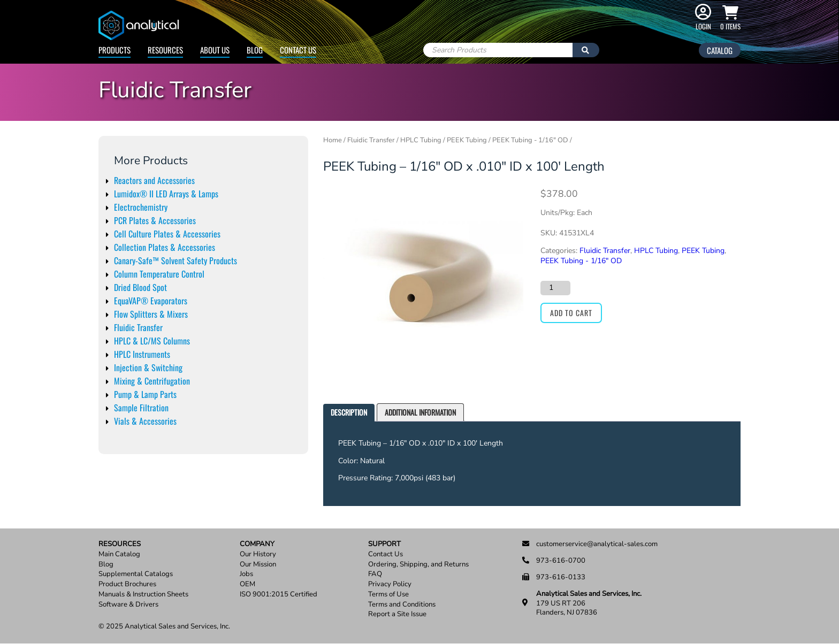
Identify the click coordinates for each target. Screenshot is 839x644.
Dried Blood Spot (140, 287)
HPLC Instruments (142, 354)
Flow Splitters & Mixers (151, 314)
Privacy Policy (390, 584)
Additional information (420, 412)
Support (384, 544)
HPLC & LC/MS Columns (152, 341)
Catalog (720, 50)
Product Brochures (127, 584)
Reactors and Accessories (154, 180)
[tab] (349, 413)
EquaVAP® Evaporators (151, 301)
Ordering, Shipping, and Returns (418, 565)
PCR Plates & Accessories (155, 220)
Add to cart (571, 313)
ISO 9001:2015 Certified (279, 595)
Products (115, 50)
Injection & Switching (148, 367)
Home (333, 140)
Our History (258, 554)
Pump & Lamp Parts (145, 394)
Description (349, 412)
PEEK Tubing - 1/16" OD (530, 140)
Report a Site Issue (397, 614)
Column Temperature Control (159, 274)
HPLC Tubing (421, 140)
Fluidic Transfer (138, 327)
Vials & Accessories (145, 421)
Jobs (246, 574)
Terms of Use (388, 595)
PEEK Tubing (467, 140)
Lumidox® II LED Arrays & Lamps (166, 194)
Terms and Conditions (402, 605)
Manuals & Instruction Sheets (143, 595)
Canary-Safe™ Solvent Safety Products (176, 260)
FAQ (375, 574)
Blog (255, 50)
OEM (247, 584)
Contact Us (298, 50)
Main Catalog (119, 554)
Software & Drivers (128, 605)
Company (257, 544)
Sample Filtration (141, 408)
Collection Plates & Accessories (165, 247)
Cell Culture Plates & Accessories (167, 234)
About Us (215, 50)
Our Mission (258, 565)
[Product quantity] (555, 288)
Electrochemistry (141, 207)
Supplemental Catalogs (136, 574)
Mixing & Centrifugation (152, 381)
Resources (165, 50)
